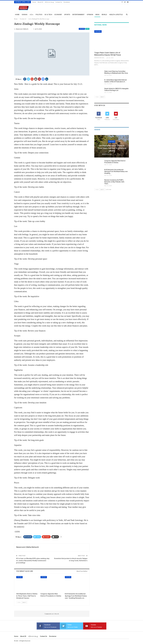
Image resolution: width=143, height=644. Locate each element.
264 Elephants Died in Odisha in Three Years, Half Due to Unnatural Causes (112, 148)
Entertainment (78, 15)
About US (40, 2)
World (104, 15)
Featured (82, 29)
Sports (67, 15)
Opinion (90, 15)
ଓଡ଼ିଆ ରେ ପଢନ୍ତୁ (49, 2)
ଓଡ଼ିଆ (31, 15)
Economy (58, 15)
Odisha (25, 15)
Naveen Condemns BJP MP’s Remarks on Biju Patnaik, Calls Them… (114, 182)
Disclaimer (67, 2)
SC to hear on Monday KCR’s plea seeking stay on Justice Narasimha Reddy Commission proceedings (33, 561)
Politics (39, 15)
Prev (19, 602)
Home (34, 2)
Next (24, 602)
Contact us (59, 2)
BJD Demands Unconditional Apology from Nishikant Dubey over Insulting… (116, 171)
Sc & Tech (48, 15)
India (97, 15)
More (111, 15)
